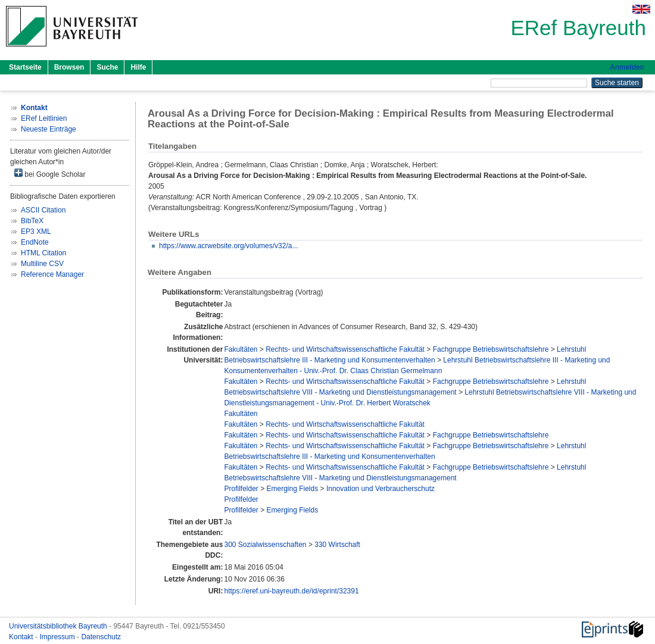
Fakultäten (241, 349)
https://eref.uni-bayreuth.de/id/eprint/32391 (291, 591)
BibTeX (32, 221)
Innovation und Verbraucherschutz (380, 489)
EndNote (35, 242)
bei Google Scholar (50, 173)
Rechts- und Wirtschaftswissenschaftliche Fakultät (345, 349)
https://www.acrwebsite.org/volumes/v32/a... (228, 246)
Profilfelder (241, 489)
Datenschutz (101, 637)
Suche (107, 67)
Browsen (69, 67)
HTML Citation (43, 253)
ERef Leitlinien (44, 118)
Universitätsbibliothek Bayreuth (59, 626)
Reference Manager (52, 274)
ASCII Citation (43, 210)
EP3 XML (36, 232)
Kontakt (22, 637)
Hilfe (138, 67)
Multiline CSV (42, 264)
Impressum (58, 637)
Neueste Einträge (49, 129)
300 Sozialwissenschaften (265, 545)
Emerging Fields (293, 489)
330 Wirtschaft (337, 545)
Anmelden (627, 67)
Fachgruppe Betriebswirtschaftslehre (491, 349)
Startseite (25, 67)
